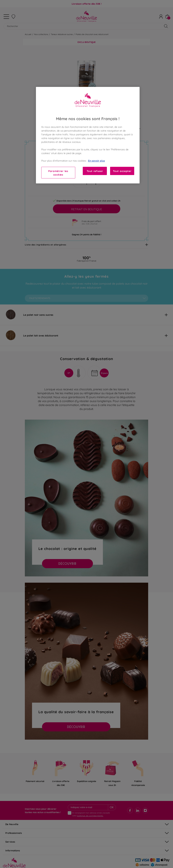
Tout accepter (122, 171)
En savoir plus (97, 160)
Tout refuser (95, 171)
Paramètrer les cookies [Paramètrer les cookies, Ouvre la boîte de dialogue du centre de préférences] (58, 173)
